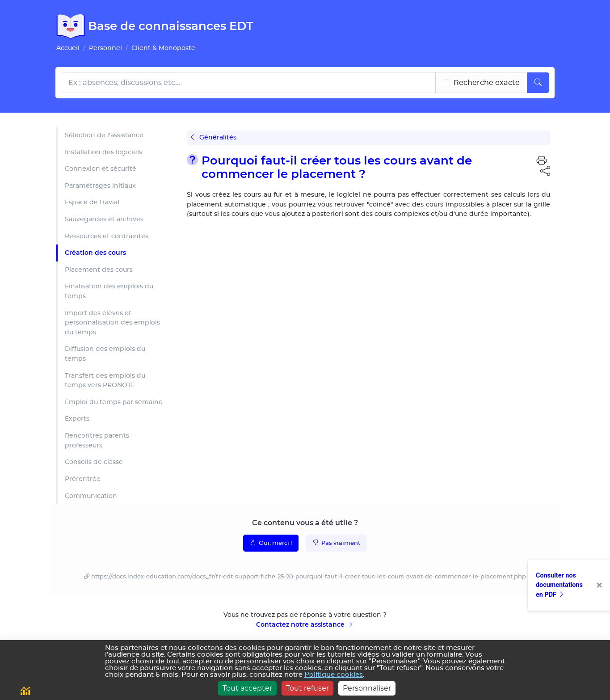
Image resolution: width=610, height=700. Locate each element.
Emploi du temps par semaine (114, 402)
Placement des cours (99, 270)
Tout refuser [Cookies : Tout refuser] (307, 688)
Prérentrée (83, 479)
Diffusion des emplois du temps (105, 354)
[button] (542, 161)
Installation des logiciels (103, 152)
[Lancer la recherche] (538, 83)
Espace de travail (92, 202)
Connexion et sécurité (101, 169)
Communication (91, 496)
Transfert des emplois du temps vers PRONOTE (105, 381)
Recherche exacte (487, 83)
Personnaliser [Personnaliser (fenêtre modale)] (367, 688)
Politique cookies (334, 675)
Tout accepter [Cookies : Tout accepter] (247, 688)
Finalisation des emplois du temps (109, 291)
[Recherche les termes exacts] (446, 83)
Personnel (105, 48)
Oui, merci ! (271, 543)
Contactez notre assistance (305, 624)
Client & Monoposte (163, 48)
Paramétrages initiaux (100, 186)
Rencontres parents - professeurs (99, 441)
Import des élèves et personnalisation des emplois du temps (112, 323)
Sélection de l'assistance (104, 135)
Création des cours (95, 253)
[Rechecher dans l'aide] (248, 83)
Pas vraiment (336, 543)
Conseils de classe (94, 462)
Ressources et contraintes (107, 236)
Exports (77, 419)
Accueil (68, 48)
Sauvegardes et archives (104, 219)
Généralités (214, 137)
